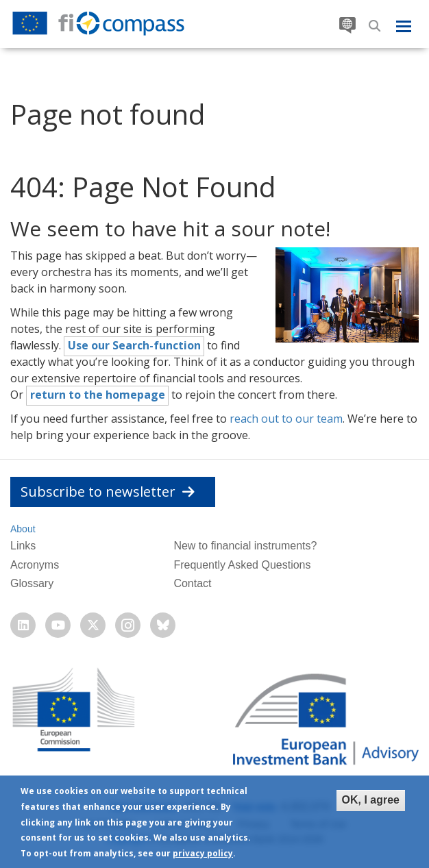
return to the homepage (98, 395)
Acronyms (35, 565)
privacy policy (203, 853)
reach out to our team (286, 419)
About (23, 529)
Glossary (32, 583)
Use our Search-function (134, 345)
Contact (192, 583)
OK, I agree (371, 800)
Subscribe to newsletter (108, 492)
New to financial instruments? (245, 546)
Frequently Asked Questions (242, 565)
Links (23, 546)
